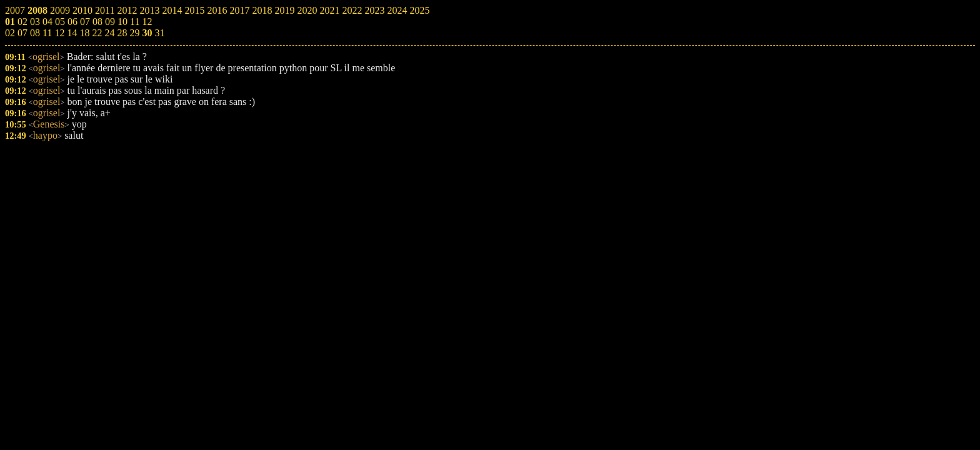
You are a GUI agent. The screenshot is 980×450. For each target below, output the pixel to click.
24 (109, 33)
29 (134, 33)
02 (10, 33)
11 (47, 33)
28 (122, 33)
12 (59, 33)
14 (72, 33)
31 (159, 33)
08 (35, 33)
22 (97, 33)
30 (147, 33)
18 (84, 33)
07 (22, 33)
